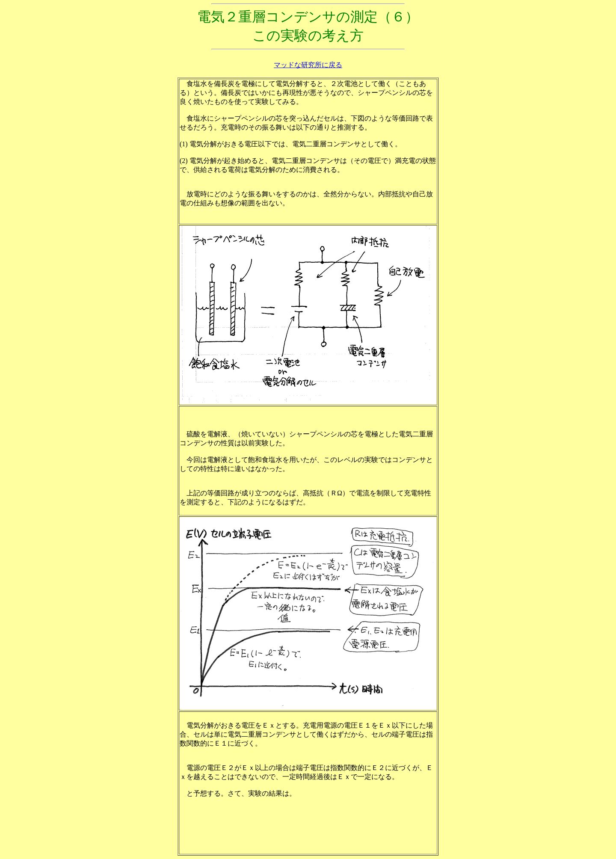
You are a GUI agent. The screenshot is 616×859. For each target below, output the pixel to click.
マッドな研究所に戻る (308, 65)
